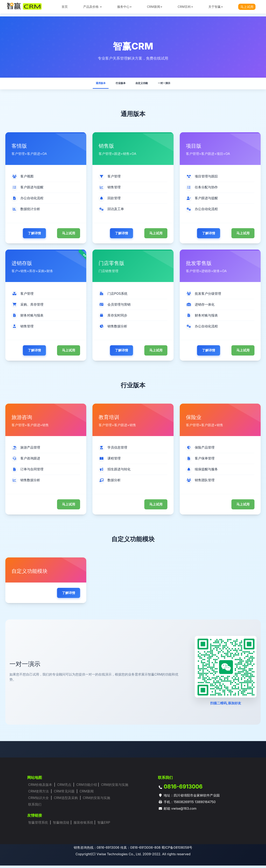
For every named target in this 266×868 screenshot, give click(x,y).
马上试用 (69, 235)
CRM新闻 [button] (155, 7)
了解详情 (34, 235)
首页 (65, 7)
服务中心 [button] (124, 7)
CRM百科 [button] (185, 7)
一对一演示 (173, 84)
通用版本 (91, 84)
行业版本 (117, 84)
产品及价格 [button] (92, 7)
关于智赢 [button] (216, 7)
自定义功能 (144, 84)
